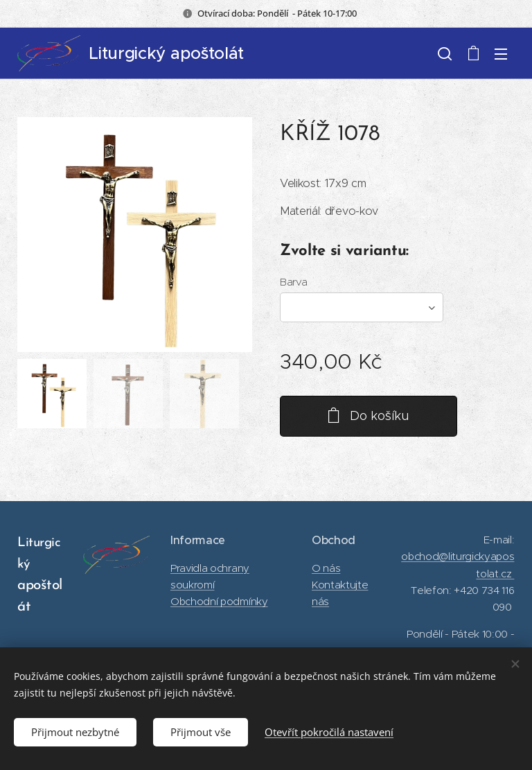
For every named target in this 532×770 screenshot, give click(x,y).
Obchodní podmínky (219, 601)
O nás (326, 567)
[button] (445, 53)
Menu (501, 54)
